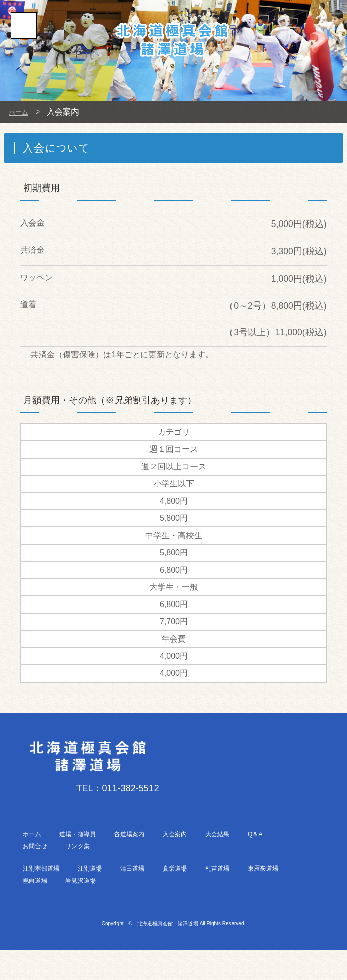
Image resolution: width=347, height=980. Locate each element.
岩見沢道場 (81, 881)
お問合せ (35, 846)
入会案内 (175, 834)
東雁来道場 (263, 869)
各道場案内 (129, 834)
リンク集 (78, 846)
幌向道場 (35, 881)
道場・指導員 (78, 834)
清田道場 (132, 869)
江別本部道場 (41, 869)
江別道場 (90, 869)
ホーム (21, 112)
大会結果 (217, 834)
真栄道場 (175, 869)
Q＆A (255, 834)
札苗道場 (217, 869)
